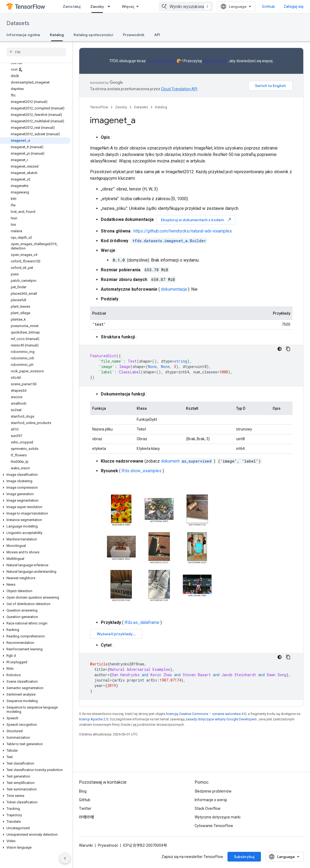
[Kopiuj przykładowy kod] (288, 349)
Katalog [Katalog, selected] (57, 35)
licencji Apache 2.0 (94, 719)
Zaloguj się (294, 6)
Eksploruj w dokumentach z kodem (196, 220)
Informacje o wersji (211, 800)
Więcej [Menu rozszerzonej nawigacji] (128, 6)
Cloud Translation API (179, 89)
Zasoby (121, 107)
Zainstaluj (72, 6)
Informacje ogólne (23, 35)
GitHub (268, 6)
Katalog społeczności (93, 35)
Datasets (18, 23)
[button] (35, 475)
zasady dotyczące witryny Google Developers (221, 719)
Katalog (161, 107)
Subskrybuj (244, 857)
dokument (187, 461)
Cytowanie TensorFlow (214, 826)
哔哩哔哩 (87, 817)
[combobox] (186, 6)
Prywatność (108, 845)
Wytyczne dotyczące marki (218, 817)
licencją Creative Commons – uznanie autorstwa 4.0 (206, 714)
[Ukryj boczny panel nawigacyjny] (65, 858)
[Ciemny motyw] (280, 349)
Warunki (86, 845)
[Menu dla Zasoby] (111, 6)
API (157, 35)
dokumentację (215, 61)
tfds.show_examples (142, 471)
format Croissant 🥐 (164, 61)
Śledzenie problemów (213, 791)
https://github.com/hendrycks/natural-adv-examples (183, 231)
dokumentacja (174, 289)
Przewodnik (134, 35)
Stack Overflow (208, 808)
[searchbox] (36, 52)
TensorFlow (99, 107)
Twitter (85, 808)
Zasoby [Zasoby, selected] (97, 6)
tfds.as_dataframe (142, 622)
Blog (83, 791)
